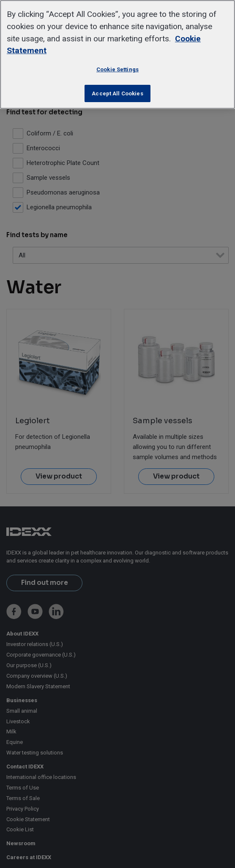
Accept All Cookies (117, 93)
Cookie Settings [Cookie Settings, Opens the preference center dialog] (117, 69)
